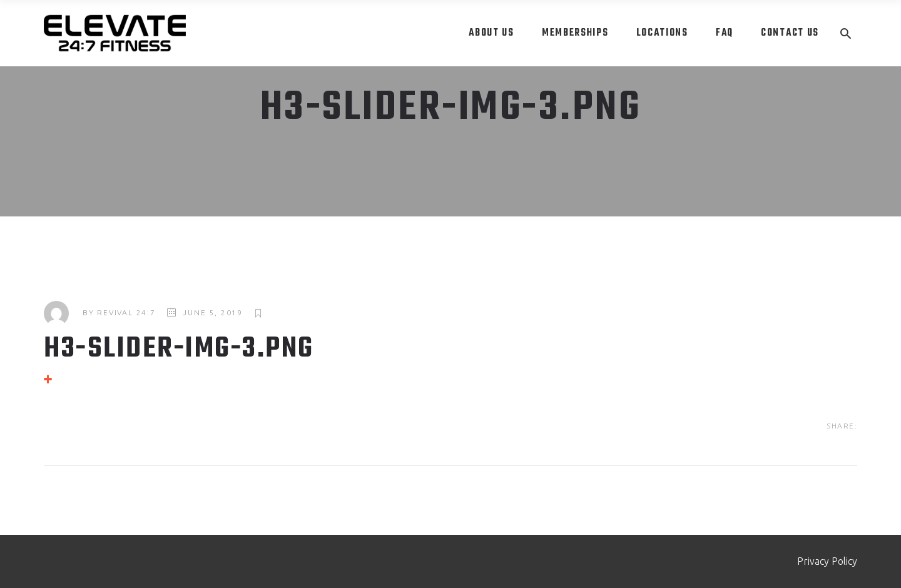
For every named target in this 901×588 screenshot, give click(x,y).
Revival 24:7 (126, 312)
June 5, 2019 (213, 312)
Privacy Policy (827, 561)
